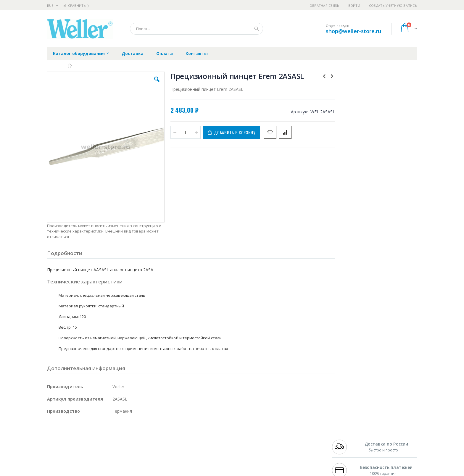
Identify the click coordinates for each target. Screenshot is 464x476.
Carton (113, 463)
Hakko (53, 435)
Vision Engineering (64, 463)
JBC (81, 435)
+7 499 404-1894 (345, 435)
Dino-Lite (94, 463)
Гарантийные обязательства (201, 435)
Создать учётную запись (393, 5)
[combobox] (196, 29)
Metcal (92, 440)
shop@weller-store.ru (353, 31)
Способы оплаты (284, 458)
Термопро (113, 440)
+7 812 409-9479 (345, 440)
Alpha (78, 452)
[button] (153, 84)
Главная (70, 66)
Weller (109, 435)
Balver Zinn (57, 452)
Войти (354, 5)
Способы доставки (286, 446)
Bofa (51, 440)
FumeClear (71, 440)
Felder (95, 452)
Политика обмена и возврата (202, 446)
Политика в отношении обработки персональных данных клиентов (206, 461)
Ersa (68, 435)
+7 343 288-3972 (345, 446)
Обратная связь (324, 5)
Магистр (136, 440)
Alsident (128, 435)
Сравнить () (76, 5)
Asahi (111, 452)
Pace (94, 435)
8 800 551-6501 (347, 452)
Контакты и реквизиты (290, 435)
